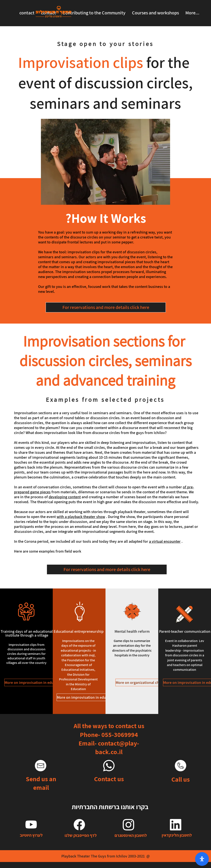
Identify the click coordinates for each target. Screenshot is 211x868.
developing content (65, 497)
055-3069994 (120, 735)
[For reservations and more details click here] (106, 307)
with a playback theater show (81, 517)
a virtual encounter (165, 541)
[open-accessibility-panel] (202, 859)
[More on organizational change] (141, 682)
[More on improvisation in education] (34, 682)
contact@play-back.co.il (117, 747)
